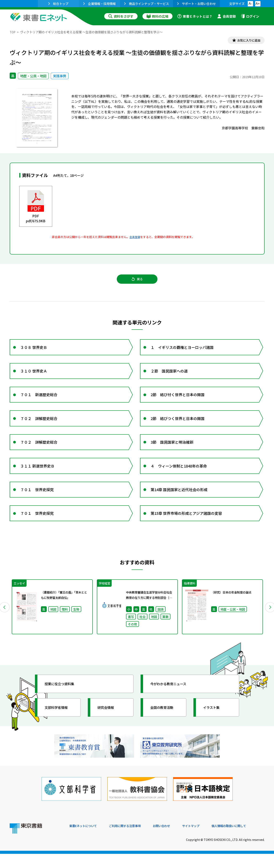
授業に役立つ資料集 (62, 702)
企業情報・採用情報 (99, 4)
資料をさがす (121, 16)
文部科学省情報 (59, 726)
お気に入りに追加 (247, 41)
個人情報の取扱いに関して (245, 840)
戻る (137, 281)
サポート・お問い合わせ (197, 4)
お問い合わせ (171, 840)
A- (250, 4)
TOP (13, 32)
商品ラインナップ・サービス (147, 4)
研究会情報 (108, 726)
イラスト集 (213, 726)
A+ (258, 4)
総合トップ (58, 4)
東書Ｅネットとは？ (195, 16)
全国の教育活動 (164, 726)
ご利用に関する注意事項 (131, 840)
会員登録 (227, 16)
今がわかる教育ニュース (172, 702)
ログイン (250, 16)
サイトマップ (203, 840)
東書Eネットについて (85, 840)
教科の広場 (157, 16)
